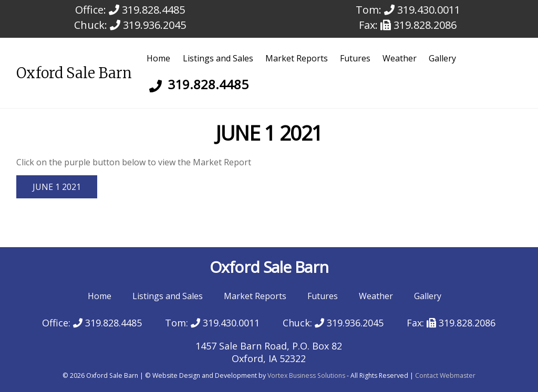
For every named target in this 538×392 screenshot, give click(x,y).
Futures (355, 58)
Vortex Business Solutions (306, 375)
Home (158, 58)
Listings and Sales (218, 58)
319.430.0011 (422, 10)
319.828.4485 (147, 10)
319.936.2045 (148, 25)
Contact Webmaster (445, 375)
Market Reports (297, 58)
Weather (400, 58)
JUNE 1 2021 (57, 187)
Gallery (442, 58)
